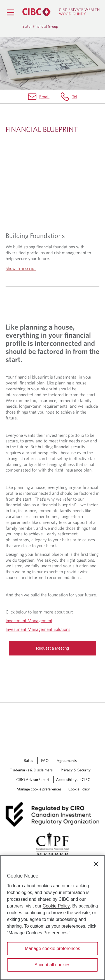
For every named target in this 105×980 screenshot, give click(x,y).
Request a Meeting (53, 648)
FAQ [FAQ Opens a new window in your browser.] (45, 760)
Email (44, 97)
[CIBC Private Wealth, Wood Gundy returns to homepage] (61, 12)
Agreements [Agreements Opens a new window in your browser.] (67, 760)
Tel (75, 97)
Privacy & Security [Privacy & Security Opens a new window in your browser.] (76, 770)
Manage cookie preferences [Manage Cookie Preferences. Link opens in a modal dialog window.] (39, 789)
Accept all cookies (52, 965)
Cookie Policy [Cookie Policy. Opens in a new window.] (56, 906)
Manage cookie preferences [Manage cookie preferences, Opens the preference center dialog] (53, 949)
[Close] (96, 864)
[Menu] (10, 12)
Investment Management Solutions (38, 629)
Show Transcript (21, 268)
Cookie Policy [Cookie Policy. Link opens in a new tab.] (79, 789)
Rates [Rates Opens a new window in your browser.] (28, 760)
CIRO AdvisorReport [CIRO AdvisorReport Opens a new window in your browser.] (33, 780)
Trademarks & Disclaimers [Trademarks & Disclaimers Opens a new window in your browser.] (31, 770)
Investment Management (29, 620)
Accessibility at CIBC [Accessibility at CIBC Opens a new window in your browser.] (73, 780)
